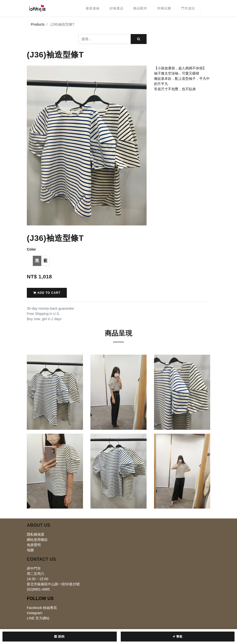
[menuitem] (93, 8)
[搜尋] (139, 39)
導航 (178, 637)
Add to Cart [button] (47, 293)
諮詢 (59, 637)
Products (38, 24)
